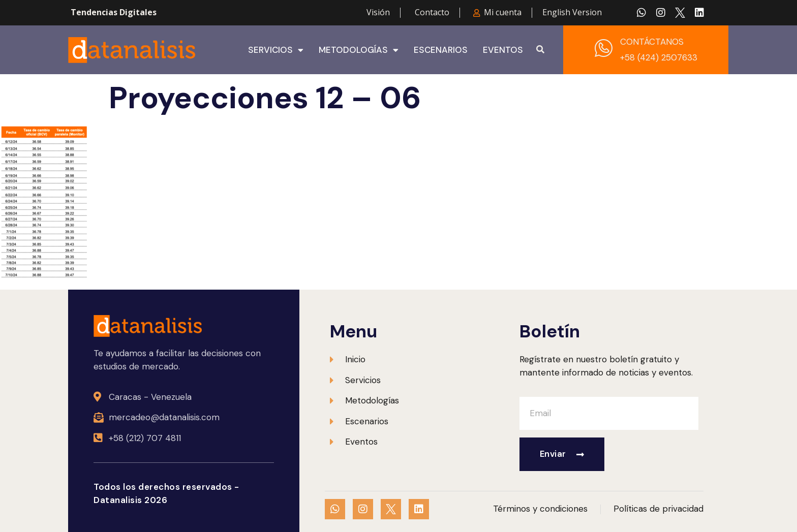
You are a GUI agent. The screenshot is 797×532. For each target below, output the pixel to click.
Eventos (503, 50)
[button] (540, 50)
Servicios (276, 50)
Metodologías (359, 50)
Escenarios (441, 50)
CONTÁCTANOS (652, 42)
